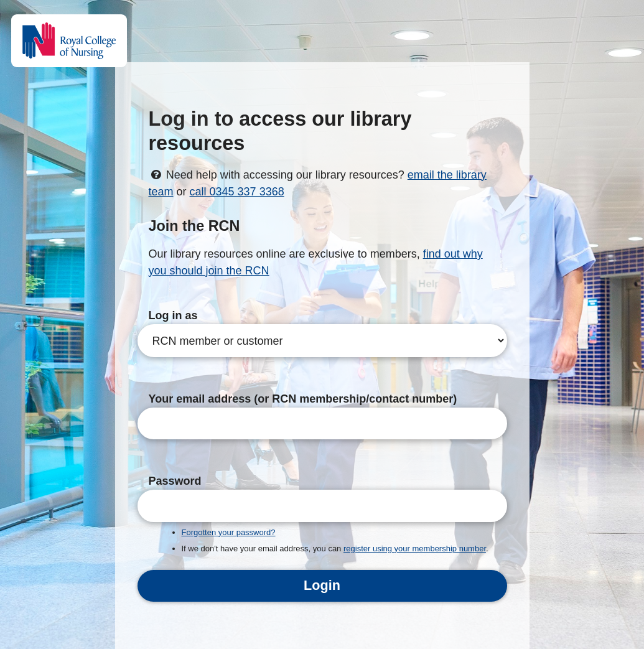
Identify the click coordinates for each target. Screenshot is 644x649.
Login (322, 585)
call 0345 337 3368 (237, 192)
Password (175, 481)
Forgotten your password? (229, 532)
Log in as (173, 315)
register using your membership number (415, 549)
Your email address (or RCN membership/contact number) (303, 399)
